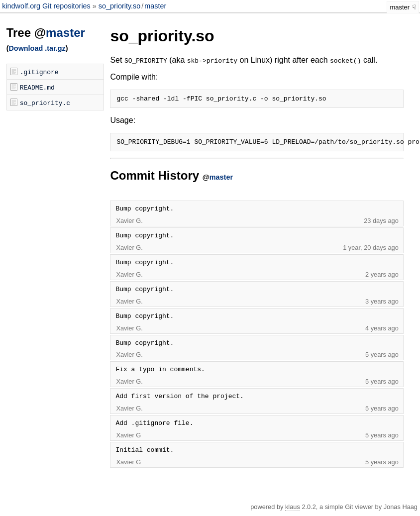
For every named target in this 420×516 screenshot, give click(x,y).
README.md (37, 87)
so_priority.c (45, 103)
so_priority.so (120, 6)
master (155, 6)
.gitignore (39, 72)
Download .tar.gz (37, 48)
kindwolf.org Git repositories (47, 6)
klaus (293, 510)
